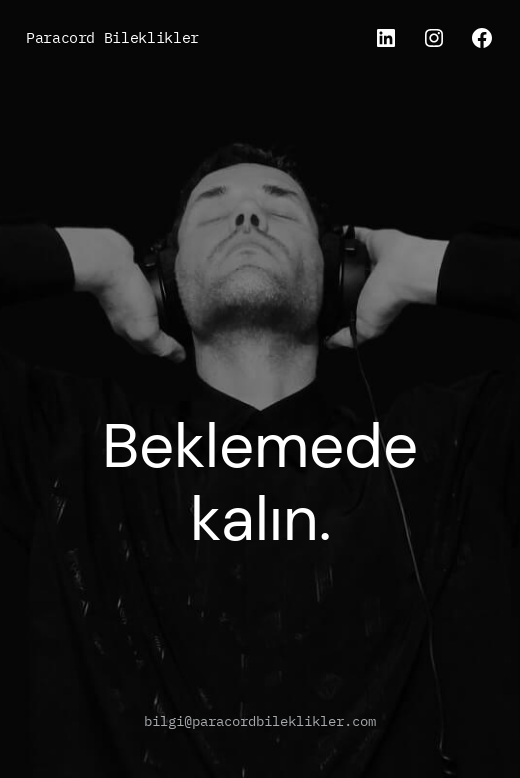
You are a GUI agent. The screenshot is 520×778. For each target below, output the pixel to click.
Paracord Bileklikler (112, 37)
